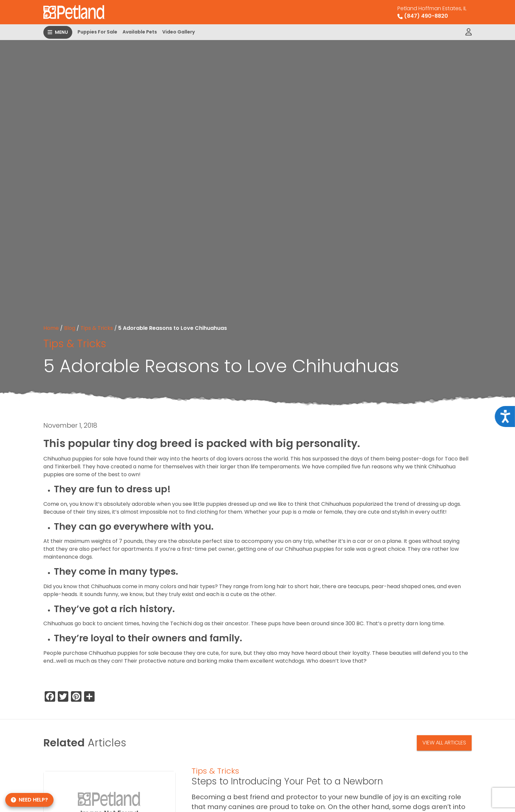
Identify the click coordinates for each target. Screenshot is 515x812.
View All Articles (444, 743)
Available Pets (140, 32)
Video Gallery (179, 32)
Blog (70, 328)
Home (51, 328)
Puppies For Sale (97, 32)
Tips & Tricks (97, 328)
